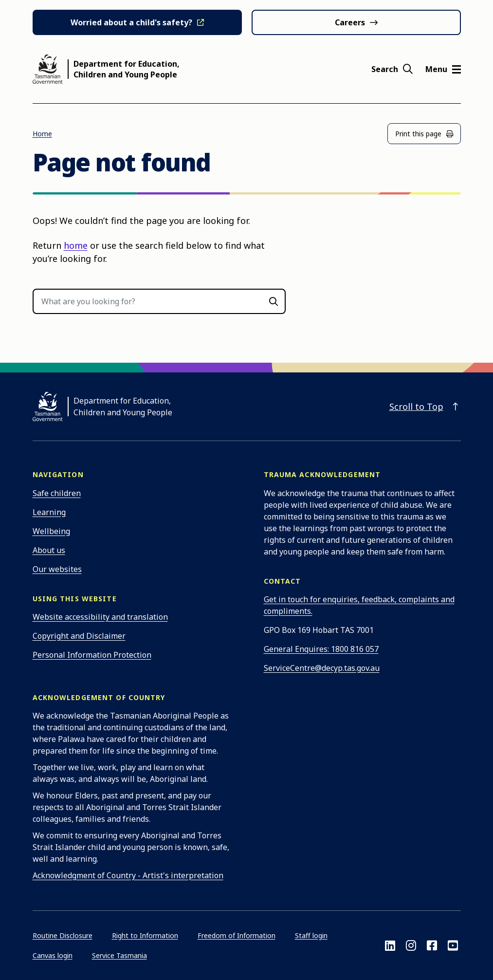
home (76, 245)
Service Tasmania (119, 955)
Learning (49, 512)
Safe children (57, 493)
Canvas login (53, 955)
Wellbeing (51, 531)
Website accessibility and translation (100, 617)
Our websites (57, 569)
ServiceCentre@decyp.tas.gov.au (322, 668)
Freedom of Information (237, 935)
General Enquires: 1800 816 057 (321, 649)
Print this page (424, 134)
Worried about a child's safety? (131, 22)
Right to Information (145, 935)
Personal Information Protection (92, 655)
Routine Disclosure (63, 935)
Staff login (311, 935)
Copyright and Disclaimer (79, 636)
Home (42, 134)
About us (49, 550)
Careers (350, 22)
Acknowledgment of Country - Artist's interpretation (128, 875)
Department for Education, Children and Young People (127, 69)
